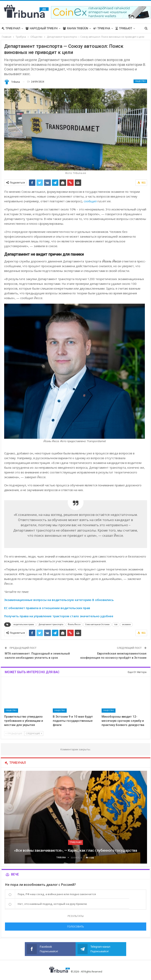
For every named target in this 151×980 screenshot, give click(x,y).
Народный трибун (42, 28)
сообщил (90, 201)
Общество (140, 81)
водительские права (24, 624)
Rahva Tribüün (75, 28)
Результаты (76, 916)
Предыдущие (14, 733)
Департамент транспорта (51, 624)
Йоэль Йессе (74, 624)
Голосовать (76, 926)
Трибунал (11, 28)
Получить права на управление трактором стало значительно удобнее (59, 616)
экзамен (126, 624)
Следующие (34, 733)
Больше (121, 28)
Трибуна (102, 28)
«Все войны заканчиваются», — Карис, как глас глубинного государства (76, 850)
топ (116, 624)
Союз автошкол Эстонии (97, 624)
